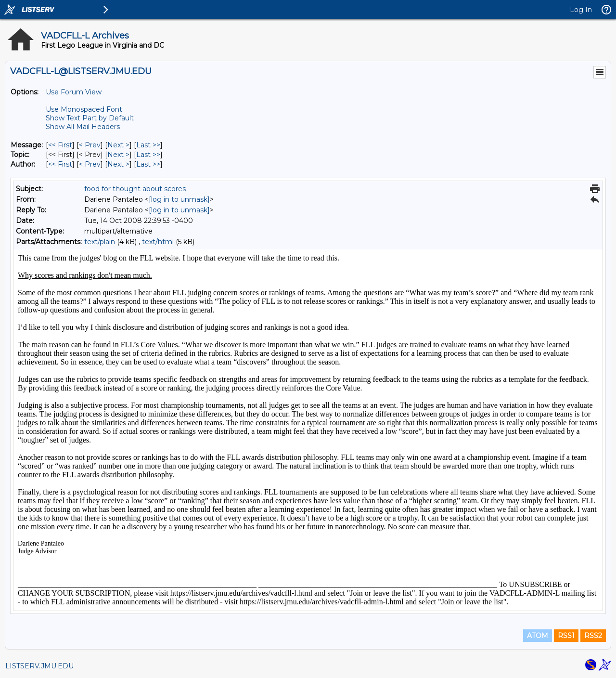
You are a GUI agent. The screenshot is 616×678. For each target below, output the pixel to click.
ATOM (538, 636)
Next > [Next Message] (118, 145)
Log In (581, 10)
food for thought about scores (135, 189)
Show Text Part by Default (90, 118)
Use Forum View (74, 92)
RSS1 (566, 636)
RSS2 (593, 636)
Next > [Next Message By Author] (118, 164)
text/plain (100, 242)
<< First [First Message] (60, 145)
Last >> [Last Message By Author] (148, 164)
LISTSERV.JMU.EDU (39, 666)
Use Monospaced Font (84, 109)
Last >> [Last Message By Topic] (148, 155)
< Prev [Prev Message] (90, 145)
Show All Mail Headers (83, 127)
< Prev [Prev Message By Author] (90, 164)
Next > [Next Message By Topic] (118, 155)
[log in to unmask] (179, 199)
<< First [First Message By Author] (60, 164)
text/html (158, 242)
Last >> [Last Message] (148, 145)
